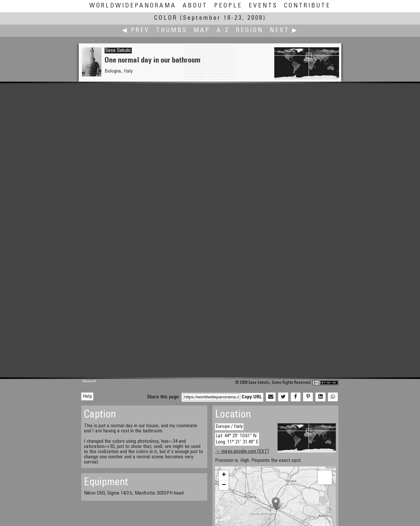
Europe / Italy (229, 427)
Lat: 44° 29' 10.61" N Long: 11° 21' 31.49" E (237, 439)
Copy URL (252, 397)
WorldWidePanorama (133, 6)
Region (250, 31)
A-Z (223, 31)
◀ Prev (136, 31)
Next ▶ (284, 31)
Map (202, 31)
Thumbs (172, 31)
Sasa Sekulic (118, 51)
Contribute (307, 6)
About (195, 6)
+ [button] (224, 475)
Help (87, 396)
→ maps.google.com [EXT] (242, 452)
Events (263, 6)
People (228, 6)
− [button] (224, 485)
